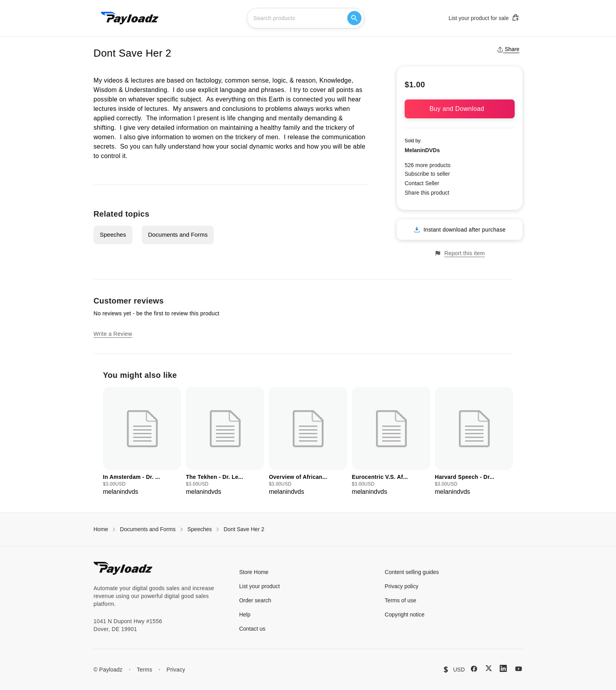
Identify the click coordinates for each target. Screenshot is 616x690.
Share (508, 49)
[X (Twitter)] (489, 668)
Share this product (427, 193)
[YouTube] (519, 669)
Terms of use (400, 600)
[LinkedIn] (503, 668)
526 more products (428, 165)
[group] (142, 442)
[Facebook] (474, 669)
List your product (260, 586)
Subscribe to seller (427, 174)
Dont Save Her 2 (244, 529)
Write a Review (113, 334)
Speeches (113, 235)
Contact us (252, 629)
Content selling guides (412, 572)
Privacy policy (401, 586)
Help (245, 615)
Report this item (460, 253)
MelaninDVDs (422, 150)
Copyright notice (404, 615)
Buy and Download (460, 109)
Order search (255, 600)
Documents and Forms (178, 235)
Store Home (254, 572)
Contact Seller (422, 183)
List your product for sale (484, 18)
